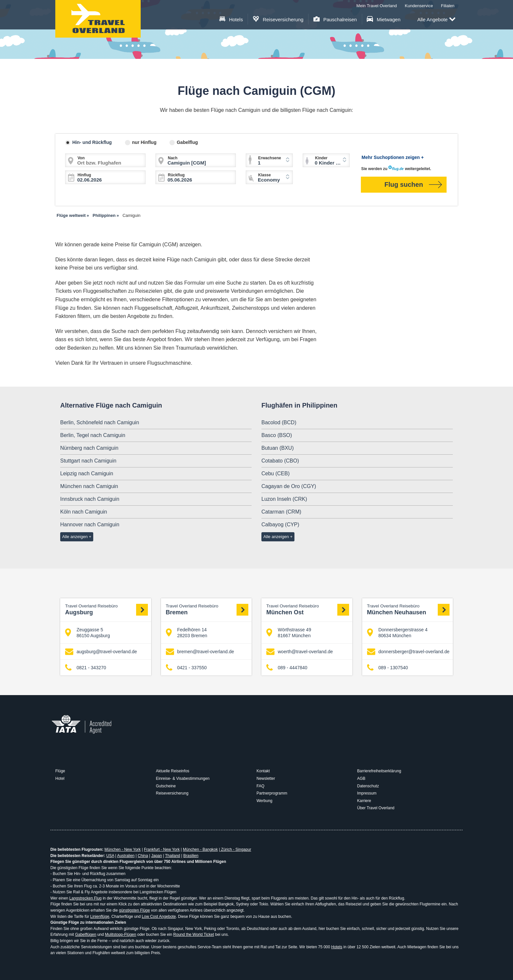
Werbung (264, 801)
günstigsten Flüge (134, 910)
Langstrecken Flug (86, 898)
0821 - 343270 (86, 668)
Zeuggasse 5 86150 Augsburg (88, 633)
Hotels (231, 19)
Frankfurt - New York (162, 849)
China (143, 856)
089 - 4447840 (287, 668)
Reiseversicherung (278, 19)
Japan (157, 856)
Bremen (207, 610)
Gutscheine (166, 786)
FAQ (260, 786)
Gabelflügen (86, 935)
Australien (126, 856)
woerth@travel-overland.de (300, 652)
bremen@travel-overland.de (200, 652)
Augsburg (106, 610)
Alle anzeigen (75, 537)
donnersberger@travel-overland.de (408, 652)
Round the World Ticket (194, 935)
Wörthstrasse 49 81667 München (289, 633)
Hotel (60, 779)
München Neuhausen (408, 610)
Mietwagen (384, 19)
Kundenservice (419, 6)
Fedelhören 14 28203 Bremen (187, 633)
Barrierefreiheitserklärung (379, 771)
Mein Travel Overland (377, 6)
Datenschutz (368, 786)
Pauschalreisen (335, 19)
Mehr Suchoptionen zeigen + (393, 157)
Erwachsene (270, 158)
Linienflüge (100, 917)
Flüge (60, 771)
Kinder (321, 158)
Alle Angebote (436, 20)
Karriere (364, 801)
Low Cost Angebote (159, 917)
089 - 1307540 (388, 668)
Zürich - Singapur (235, 849)
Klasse (265, 175)
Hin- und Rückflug (92, 142)
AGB (361, 779)
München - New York (123, 849)
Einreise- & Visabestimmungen (183, 779)
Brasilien (191, 856)
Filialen (448, 6)
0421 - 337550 (186, 668)
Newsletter (266, 779)
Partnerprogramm (272, 793)
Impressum (367, 793)
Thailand (172, 856)
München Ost (308, 610)
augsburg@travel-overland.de (101, 652)
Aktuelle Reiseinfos (173, 771)
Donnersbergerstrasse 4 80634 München (397, 633)
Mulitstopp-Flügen (121, 935)
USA (110, 856)
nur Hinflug (144, 142)
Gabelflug (187, 142)
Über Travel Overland (376, 808)
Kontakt (263, 771)
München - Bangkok (200, 849)
